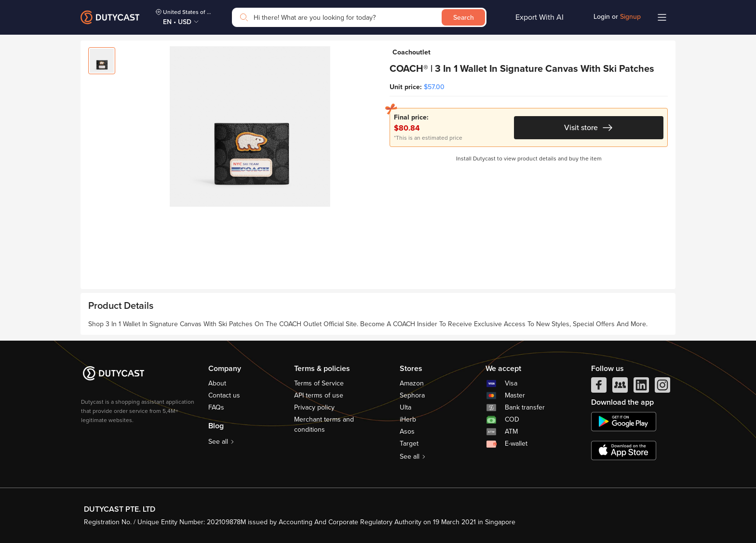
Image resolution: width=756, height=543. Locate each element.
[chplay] (624, 422)
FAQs (216, 407)
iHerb (408, 419)
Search (464, 18)
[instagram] (662, 387)
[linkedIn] (641, 387)
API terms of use (319, 395)
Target (409, 444)
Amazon (412, 383)
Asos (407, 431)
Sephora (412, 395)
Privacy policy (314, 407)
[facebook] (599, 387)
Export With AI (540, 17)
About (217, 383)
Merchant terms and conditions (324, 424)
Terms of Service (319, 383)
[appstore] (624, 450)
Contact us (224, 395)
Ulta (405, 407)
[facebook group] (620, 387)
